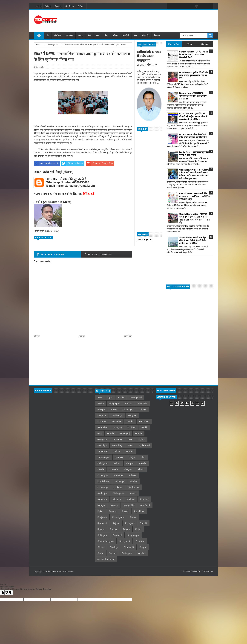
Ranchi (144, 523)
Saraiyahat (125, 541)
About (38, 6)
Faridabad (144, 421)
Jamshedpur (104, 457)
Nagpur (114, 505)
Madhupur (102, 493)
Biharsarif (142, 403)
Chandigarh (128, 409)
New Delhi (145, 505)
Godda (111, 433)
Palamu (113, 511)
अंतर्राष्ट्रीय (57, 35)
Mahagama (119, 493)
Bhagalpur (114, 403)
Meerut (133, 493)
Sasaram (140, 541)
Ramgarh (130, 523)
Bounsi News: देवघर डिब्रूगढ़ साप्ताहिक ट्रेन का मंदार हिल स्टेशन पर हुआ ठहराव (193, 96)
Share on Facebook (46, 163)
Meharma (102, 499)
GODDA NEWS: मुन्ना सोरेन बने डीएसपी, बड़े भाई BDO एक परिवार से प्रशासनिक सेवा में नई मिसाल (193, 117)
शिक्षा (106, 35)
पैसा (90, 35)
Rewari (101, 529)
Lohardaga (103, 487)
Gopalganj (125, 433)
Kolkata (132, 475)
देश (48, 35)
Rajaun (116, 523)
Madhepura (134, 487)
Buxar (114, 409)
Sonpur (113, 553)
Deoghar (132, 415)
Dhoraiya (116, 421)
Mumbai (144, 499)
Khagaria (114, 469)
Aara (100, 397)
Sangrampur (133, 535)
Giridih (144, 427)
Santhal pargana (106, 541)
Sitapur (143, 547)
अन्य (98, 35)
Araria (121, 397)
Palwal (125, 511)
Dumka (130, 421)
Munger (101, 505)
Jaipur (117, 451)
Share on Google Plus (99, 163)
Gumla (139, 433)
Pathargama (118, 517)
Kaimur (117, 463)
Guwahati (118, 439)
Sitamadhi (129, 547)
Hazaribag (117, 445)
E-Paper (81, 6)
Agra (110, 397)
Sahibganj (102, 535)
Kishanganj (103, 475)
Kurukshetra (103, 481)
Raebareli (102, 523)
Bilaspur (102, 409)
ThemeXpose (207, 571)
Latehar (134, 481)
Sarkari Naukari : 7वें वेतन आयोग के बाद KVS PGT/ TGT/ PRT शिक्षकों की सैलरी (193, 55)
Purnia (133, 517)
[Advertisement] (156, 20)
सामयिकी (126, 35)
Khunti (141, 469)
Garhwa (131, 427)
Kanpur (130, 463)
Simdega (114, 547)
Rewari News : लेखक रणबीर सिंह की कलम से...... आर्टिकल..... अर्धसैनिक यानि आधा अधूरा (194, 196)
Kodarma (119, 475)
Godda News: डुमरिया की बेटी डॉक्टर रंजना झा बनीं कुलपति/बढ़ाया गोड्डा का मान (194, 75)
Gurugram (102, 439)
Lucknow (118, 487)
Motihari (131, 499)
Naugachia (129, 505)
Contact (58, 6)
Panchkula (139, 511)
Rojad (138, 529)
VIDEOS (69, 35)
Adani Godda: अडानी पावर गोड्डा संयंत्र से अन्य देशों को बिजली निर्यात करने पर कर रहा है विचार (193, 240)
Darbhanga (117, 415)
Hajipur (141, 439)
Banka (101, 403)
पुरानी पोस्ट (128, 336)
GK (136, 35)
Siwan (101, 553)
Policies (48, 6)
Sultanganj (127, 553)
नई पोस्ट (37, 336)
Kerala (101, 469)
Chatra (143, 409)
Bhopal (129, 403)
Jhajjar (132, 457)
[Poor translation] (9, 593)
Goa (100, 433)
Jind (143, 457)
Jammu (129, 451)
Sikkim (101, 547)
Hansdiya (102, 445)
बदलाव (81, 35)
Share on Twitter (72, 163)
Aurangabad (136, 397)
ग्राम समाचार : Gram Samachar (61, 572)
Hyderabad (144, 445)
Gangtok (118, 427)
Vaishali (142, 553)
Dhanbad (102, 421)
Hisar (131, 445)
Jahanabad (103, 451)
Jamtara (119, 457)
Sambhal (117, 535)
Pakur (100, 511)
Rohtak (113, 529)
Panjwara (102, 517)
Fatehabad (103, 427)
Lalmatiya (120, 481)
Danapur (102, 415)
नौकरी (115, 35)
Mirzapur (117, 499)
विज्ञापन (157, 35)
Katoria (143, 463)
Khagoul (128, 469)
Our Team (69, 6)
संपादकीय (146, 35)
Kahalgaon (103, 463)
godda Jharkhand (106, 559)
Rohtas (126, 529)
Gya (130, 439)
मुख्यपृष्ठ (82, 336)
